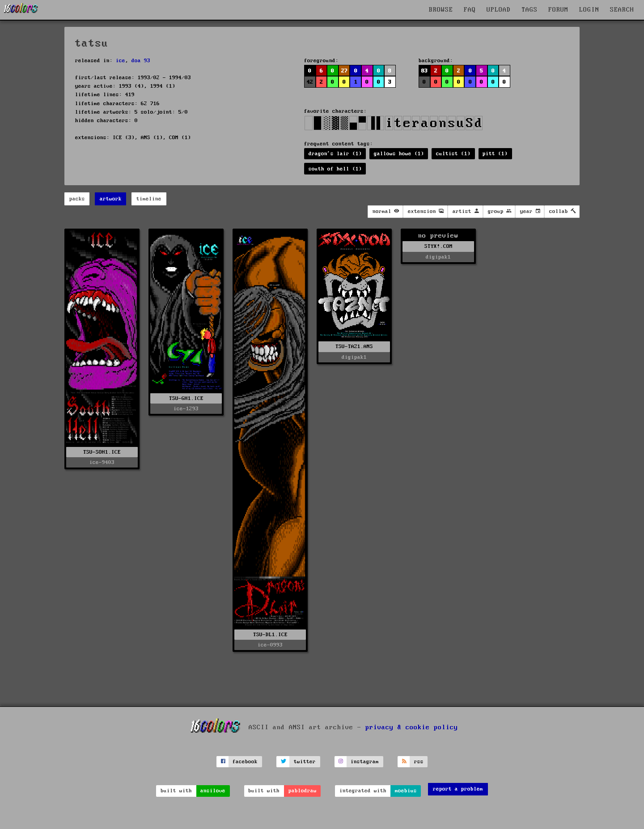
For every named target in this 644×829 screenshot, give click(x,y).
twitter (305, 762)
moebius (406, 791)
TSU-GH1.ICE (186, 398)
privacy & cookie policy (412, 727)
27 (344, 71)
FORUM (558, 10)
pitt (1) (495, 154)
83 (424, 71)
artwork (111, 199)
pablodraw (303, 791)
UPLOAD (499, 10)
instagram (365, 762)
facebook (245, 762)
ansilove (213, 791)
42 (310, 82)
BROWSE (441, 10)
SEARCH (622, 10)
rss (419, 762)
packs (77, 199)
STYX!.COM (439, 246)
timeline (149, 199)
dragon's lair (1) (335, 154)
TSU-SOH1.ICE (102, 452)
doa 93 (141, 61)
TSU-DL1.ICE (270, 635)
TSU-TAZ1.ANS (354, 346)
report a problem (458, 789)
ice (121, 61)
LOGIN (589, 10)
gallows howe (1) (399, 154)
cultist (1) (453, 154)
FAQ (470, 10)
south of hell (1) (335, 169)
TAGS (530, 10)
